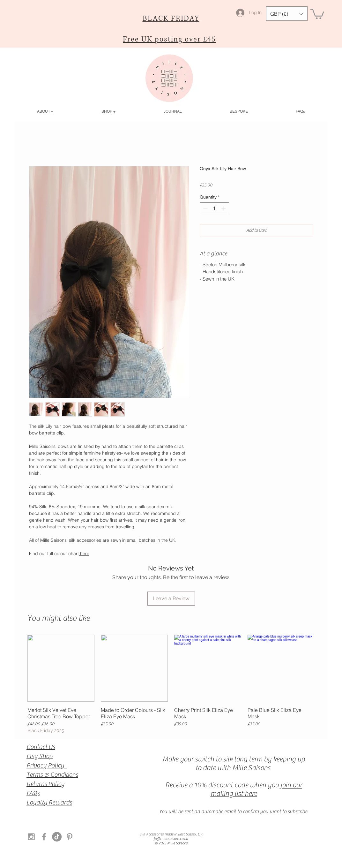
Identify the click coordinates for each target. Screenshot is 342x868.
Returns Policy (45, 784)
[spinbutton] (214, 208)
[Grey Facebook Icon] (44, 837)
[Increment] (224, 208)
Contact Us (41, 747)
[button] (287, 14)
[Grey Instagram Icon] (31, 837)
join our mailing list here (256, 789)
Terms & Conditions (52, 775)
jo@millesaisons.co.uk (171, 839)
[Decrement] (205, 208)
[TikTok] (57, 837)
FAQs (33, 793)
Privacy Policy (47, 765)
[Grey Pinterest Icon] (70, 837)
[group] (171, 684)
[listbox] (287, 14)
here (84, 554)
